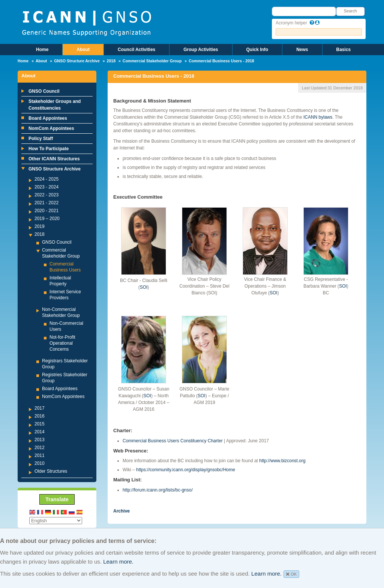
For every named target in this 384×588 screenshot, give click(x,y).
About (83, 50)
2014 (40, 432)
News (302, 50)
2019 (40, 226)
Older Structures (51, 471)
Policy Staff (41, 139)
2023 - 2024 (46, 187)
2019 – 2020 (47, 219)
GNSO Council (44, 91)
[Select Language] (56, 521)
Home (42, 50)
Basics (344, 50)
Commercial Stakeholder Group (152, 61)
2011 (40, 455)
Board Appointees (48, 118)
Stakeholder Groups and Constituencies (55, 105)
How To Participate (49, 149)
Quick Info (257, 50)
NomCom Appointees (51, 128)
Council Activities (136, 50)
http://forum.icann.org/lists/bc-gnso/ (158, 490)
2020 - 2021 (46, 211)
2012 (40, 448)
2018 (111, 61)
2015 (40, 424)
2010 (40, 463)
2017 (40, 408)
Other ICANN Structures (54, 159)
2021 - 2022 (46, 203)
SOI (144, 287)
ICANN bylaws (317, 117)
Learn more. (118, 562)
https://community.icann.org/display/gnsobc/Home (186, 470)
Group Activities (201, 50)
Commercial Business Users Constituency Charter (173, 441)
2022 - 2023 (46, 195)
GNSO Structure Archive (77, 61)
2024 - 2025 (46, 179)
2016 (40, 416)
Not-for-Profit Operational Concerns (62, 343)
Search (350, 11)
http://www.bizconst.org (282, 461)
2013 (40, 440)
